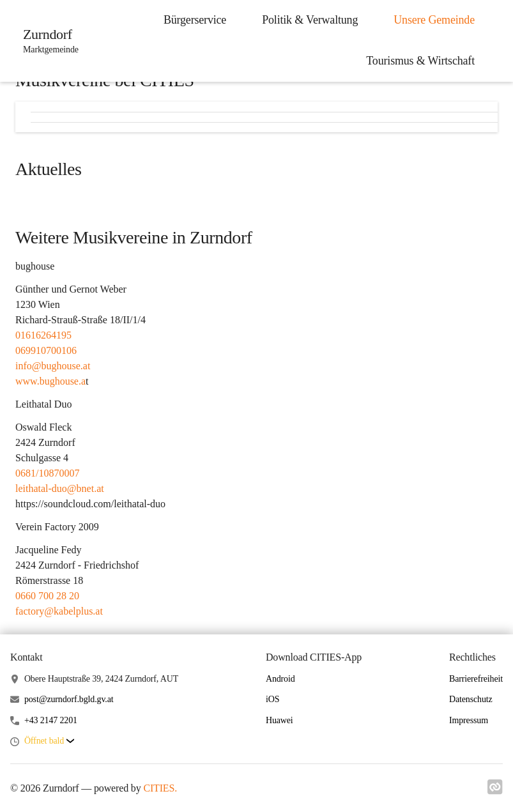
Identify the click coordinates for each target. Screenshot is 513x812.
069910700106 (46, 350)
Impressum (469, 720)
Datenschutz (471, 699)
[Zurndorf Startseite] (47, 41)
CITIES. (160, 788)
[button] (49, 741)
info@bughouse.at (53, 366)
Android (280, 679)
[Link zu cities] (495, 791)
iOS (272, 699)
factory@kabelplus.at (59, 611)
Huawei (279, 720)
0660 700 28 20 (47, 596)
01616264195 (43, 335)
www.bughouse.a (50, 381)
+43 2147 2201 (51, 720)
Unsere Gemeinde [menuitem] (434, 20)
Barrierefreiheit (476, 679)
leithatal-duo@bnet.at (60, 488)
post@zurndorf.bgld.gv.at (69, 699)
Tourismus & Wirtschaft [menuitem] (420, 61)
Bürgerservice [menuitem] (195, 20)
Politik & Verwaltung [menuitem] (310, 20)
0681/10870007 (47, 473)
